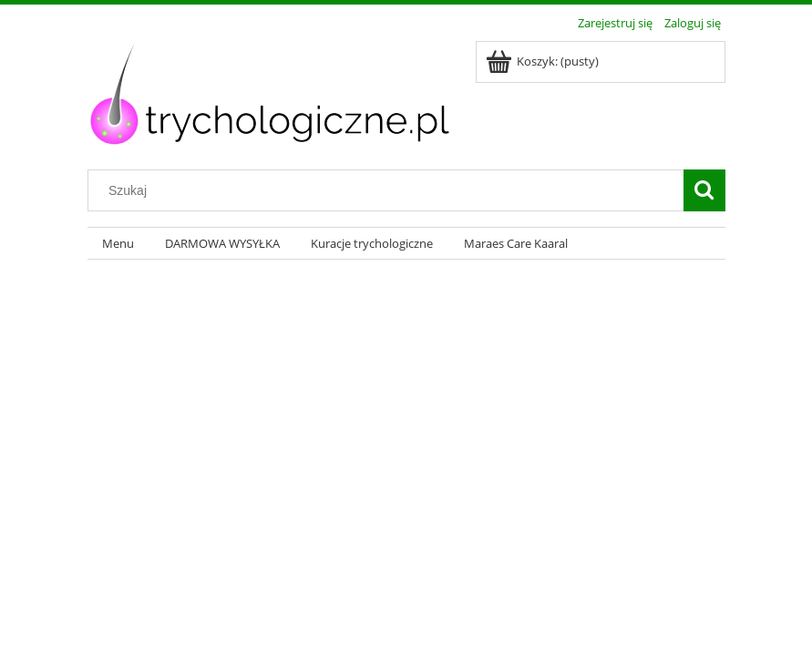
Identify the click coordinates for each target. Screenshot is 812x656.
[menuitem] (119, 244)
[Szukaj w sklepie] (389, 190)
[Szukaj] (704, 190)
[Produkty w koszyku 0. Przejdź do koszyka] (544, 61)
